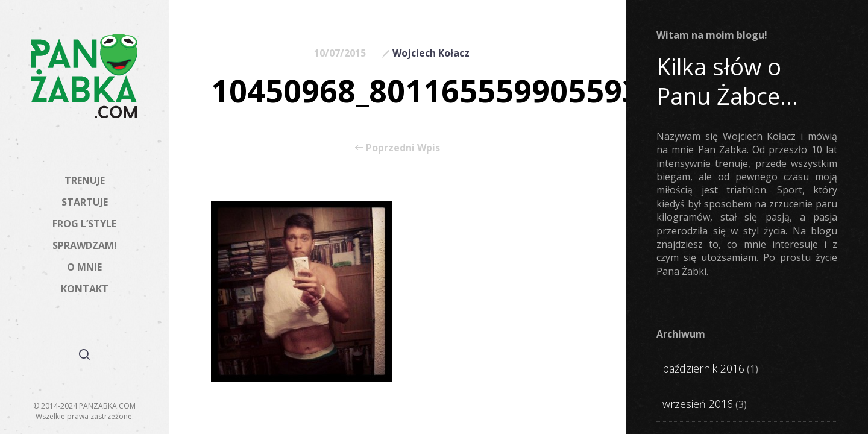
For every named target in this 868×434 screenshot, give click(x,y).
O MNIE (84, 267)
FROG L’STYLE (84, 224)
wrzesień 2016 (698, 404)
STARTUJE (85, 202)
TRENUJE (85, 180)
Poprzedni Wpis (398, 148)
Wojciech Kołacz (431, 53)
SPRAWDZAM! (85, 245)
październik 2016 (703, 368)
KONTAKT (85, 289)
